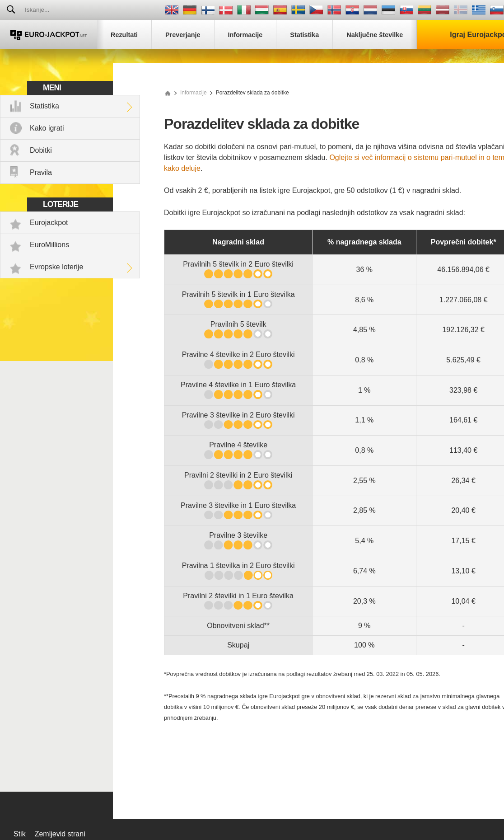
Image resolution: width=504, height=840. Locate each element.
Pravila (41, 172)
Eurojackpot (49, 223)
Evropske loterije (56, 267)
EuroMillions (49, 245)
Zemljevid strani (60, 834)
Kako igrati (47, 128)
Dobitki (41, 150)
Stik (20, 834)
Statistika (44, 106)
